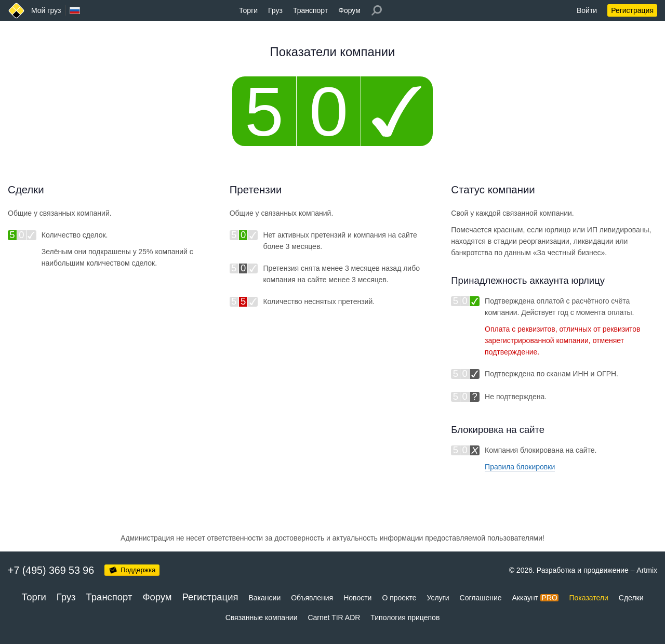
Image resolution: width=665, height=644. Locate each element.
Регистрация (632, 10)
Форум (349, 10)
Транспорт (310, 10)
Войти (587, 10)
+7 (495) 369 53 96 (51, 570)
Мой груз (46, 10)
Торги (248, 10)
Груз (275, 10)
